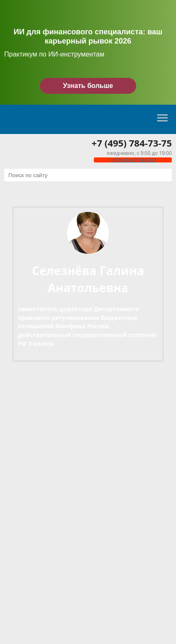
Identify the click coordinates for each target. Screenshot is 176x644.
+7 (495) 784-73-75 (132, 143)
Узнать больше (88, 86)
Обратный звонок (133, 160)
